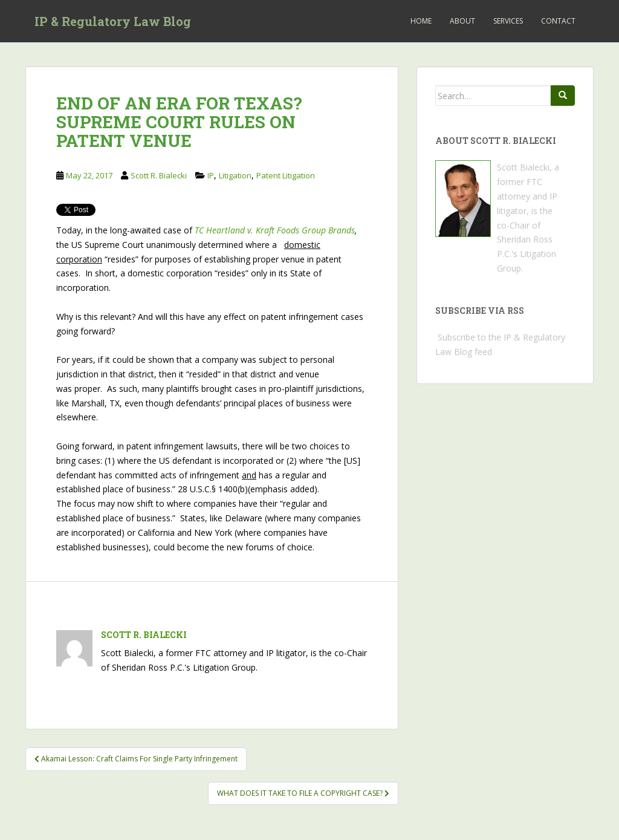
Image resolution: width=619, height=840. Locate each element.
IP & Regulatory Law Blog (113, 21)
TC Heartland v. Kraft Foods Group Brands (275, 230)
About (462, 21)
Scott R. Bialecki (159, 175)
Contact (558, 21)
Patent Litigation (286, 175)
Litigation (235, 175)
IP (211, 175)
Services (508, 21)
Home (421, 21)
